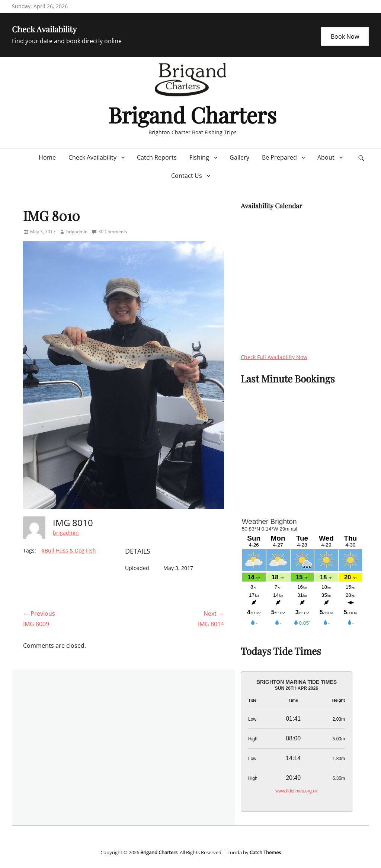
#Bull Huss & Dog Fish (69, 550)
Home (47, 157)
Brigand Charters (192, 115)
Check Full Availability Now (274, 357)
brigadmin (77, 232)
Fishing (199, 157)
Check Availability (92, 157)
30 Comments (113, 232)
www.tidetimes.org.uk (296, 791)
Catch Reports (157, 157)
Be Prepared (279, 157)
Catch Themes (265, 852)
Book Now (345, 36)
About (326, 157)
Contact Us (187, 176)
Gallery (239, 157)
